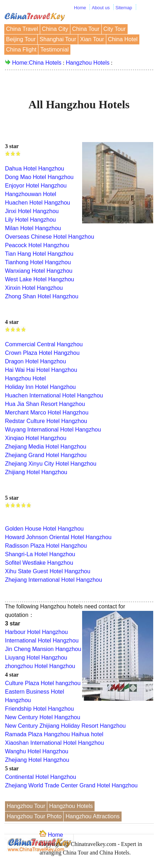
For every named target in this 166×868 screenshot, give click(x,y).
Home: (20, 63)
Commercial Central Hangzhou (44, 344)
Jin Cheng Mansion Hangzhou (43, 649)
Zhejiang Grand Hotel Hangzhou (46, 455)
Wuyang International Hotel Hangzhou (53, 430)
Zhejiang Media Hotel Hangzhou (46, 447)
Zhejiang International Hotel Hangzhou (53, 580)
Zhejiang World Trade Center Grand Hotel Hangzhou (71, 785)
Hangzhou (61, 666)
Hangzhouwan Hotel (31, 194)
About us (101, 8)
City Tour (115, 29)
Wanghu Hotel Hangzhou (37, 751)
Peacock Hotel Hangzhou (37, 245)
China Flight (21, 50)
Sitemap (124, 8)
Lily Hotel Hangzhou (30, 220)
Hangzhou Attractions (92, 816)
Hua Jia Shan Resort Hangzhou (45, 404)
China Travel (22, 29)
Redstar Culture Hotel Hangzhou (46, 421)
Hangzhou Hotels (88, 63)
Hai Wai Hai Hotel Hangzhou (41, 370)
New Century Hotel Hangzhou (43, 717)
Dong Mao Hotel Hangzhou (39, 177)
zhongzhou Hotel (26, 666)
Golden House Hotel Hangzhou (44, 529)
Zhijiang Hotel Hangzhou (36, 472)
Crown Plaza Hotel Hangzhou (42, 353)
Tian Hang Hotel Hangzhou (39, 254)
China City (55, 29)
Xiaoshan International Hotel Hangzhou (54, 743)
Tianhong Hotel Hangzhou (38, 262)
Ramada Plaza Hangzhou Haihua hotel (54, 734)
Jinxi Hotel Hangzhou (32, 211)
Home (80, 8)
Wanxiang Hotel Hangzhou (39, 271)
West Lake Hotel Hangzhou (39, 279)
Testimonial (54, 50)
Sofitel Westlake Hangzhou (39, 563)
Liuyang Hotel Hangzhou (36, 658)
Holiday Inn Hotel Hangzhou (40, 387)
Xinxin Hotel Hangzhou (34, 288)
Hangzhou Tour (26, 806)
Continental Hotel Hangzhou (41, 777)
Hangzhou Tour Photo (34, 816)
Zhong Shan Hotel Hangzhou (42, 296)
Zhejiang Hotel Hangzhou (37, 760)
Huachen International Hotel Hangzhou (54, 395)
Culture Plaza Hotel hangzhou (43, 683)
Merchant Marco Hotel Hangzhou (47, 413)
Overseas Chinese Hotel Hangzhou (50, 237)
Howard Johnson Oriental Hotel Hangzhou (58, 537)
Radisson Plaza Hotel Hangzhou (46, 546)
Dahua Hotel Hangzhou (34, 169)
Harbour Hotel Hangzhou (36, 632)
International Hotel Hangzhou (42, 641)
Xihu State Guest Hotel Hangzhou (48, 571)
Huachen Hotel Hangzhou (38, 203)
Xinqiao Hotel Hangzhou (36, 438)
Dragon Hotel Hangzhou (36, 361)
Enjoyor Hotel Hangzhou (36, 186)
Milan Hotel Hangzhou (33, 228)
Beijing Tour (21, 39)
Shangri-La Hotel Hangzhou (40, 554)
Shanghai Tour (58, 39)
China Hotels (45, 63)
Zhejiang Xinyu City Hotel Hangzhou (51, 464)
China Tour (86, 29)
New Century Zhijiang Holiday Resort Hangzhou (65, 726)
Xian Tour (92, 39)
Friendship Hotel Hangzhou (39, 709)
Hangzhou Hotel (25, 378)
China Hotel (123, 39)
